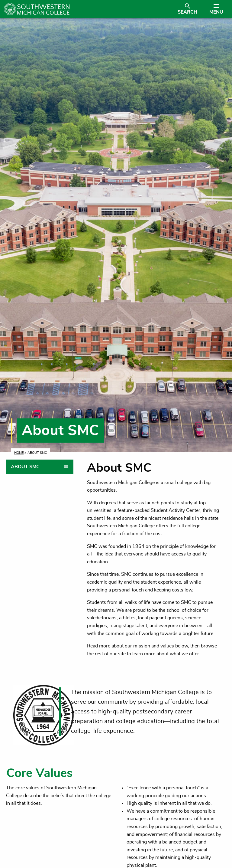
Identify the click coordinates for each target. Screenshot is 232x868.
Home (19, 453)
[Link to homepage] (89, 9)
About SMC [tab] (25, 467)
